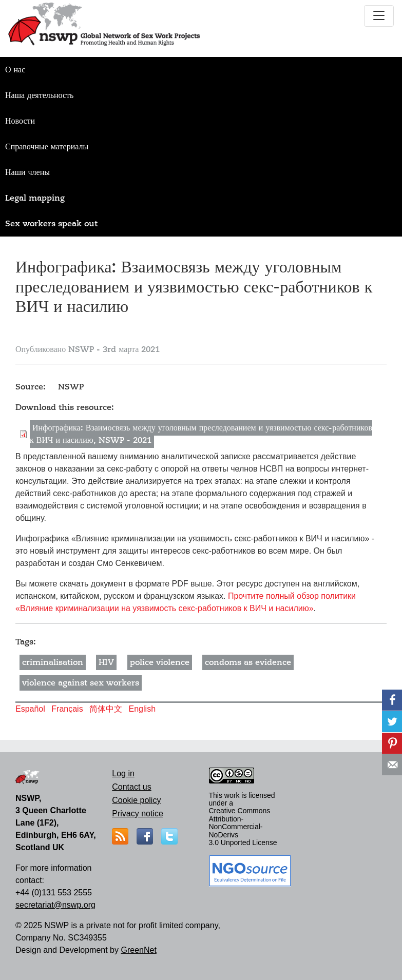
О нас (15, 70)
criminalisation (53, 662)
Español (30, 709)
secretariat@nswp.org (55, 905)
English (142, 709)
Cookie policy (136, 800)
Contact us (131, 787)
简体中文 (106, 709)
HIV (106, 662)
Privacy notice (138, 814)
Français (67, 709)
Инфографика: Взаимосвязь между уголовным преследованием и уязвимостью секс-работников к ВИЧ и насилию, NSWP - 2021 (201, 434)
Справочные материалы (47, 147)
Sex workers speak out (51, 224)
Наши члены (27, 172)
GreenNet (138, 950)
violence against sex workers (81, 683)
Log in (123, 773)
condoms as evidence (248, 662)
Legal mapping (35, 198)
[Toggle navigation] (379, 16)
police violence (160, 662)
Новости (20, 121)
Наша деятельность (39, 95)
